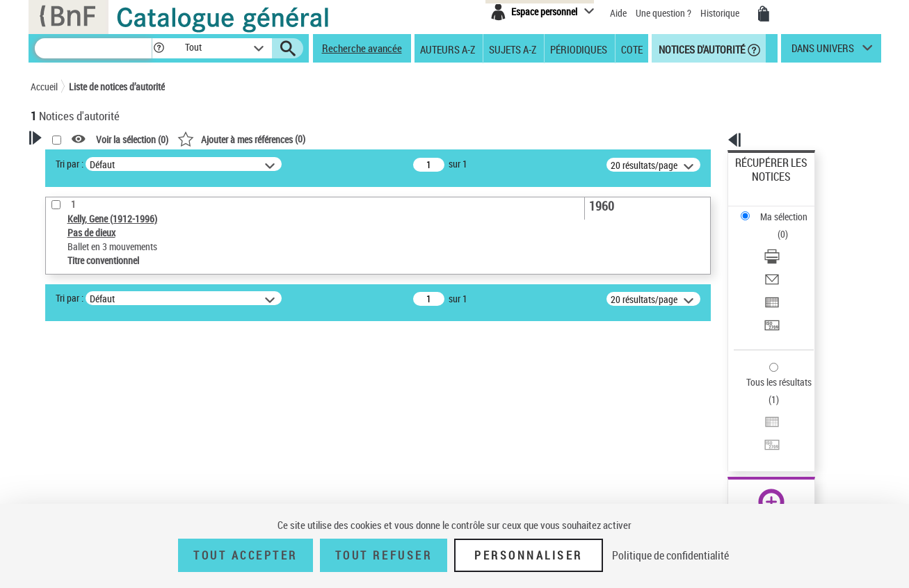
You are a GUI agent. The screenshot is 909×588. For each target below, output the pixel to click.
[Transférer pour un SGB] (789, 259)
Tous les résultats (770, 297)
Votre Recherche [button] (88, 161)
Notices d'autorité (701, 49)
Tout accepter (246, 555)
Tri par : (248, 164)
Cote (632, 49)
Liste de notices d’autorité (117, 87)
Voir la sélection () (311, 139)
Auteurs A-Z (448, 49)
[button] (159, 48)
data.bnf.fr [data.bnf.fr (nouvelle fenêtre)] (726, 426)
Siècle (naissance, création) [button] (104, 471)
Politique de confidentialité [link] (670, 555)
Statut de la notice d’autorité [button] (106, 401)
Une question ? (663, 13)
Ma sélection (761, 185)
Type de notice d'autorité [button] (97, 337)
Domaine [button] (64, 493)
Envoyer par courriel (775, 226)
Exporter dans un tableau (785, 242)
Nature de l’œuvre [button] (82, 424)
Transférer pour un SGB (781, 259)
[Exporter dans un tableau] (789, 243)
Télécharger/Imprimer (778, 209)
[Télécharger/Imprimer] (789, 209)
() (420, 139)
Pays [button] (55, 447)
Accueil (44, 87)
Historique (721, 13)
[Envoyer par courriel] (789, 226)
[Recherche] (93, 48)
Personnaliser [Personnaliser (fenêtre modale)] (529, 555)
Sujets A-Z (513, 49)
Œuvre (63, 359)
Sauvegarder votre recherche (118, 285)
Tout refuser (384, 555)
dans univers (823, 51)
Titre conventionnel (95, 380)
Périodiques (579, 49)
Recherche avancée (362, 48)
